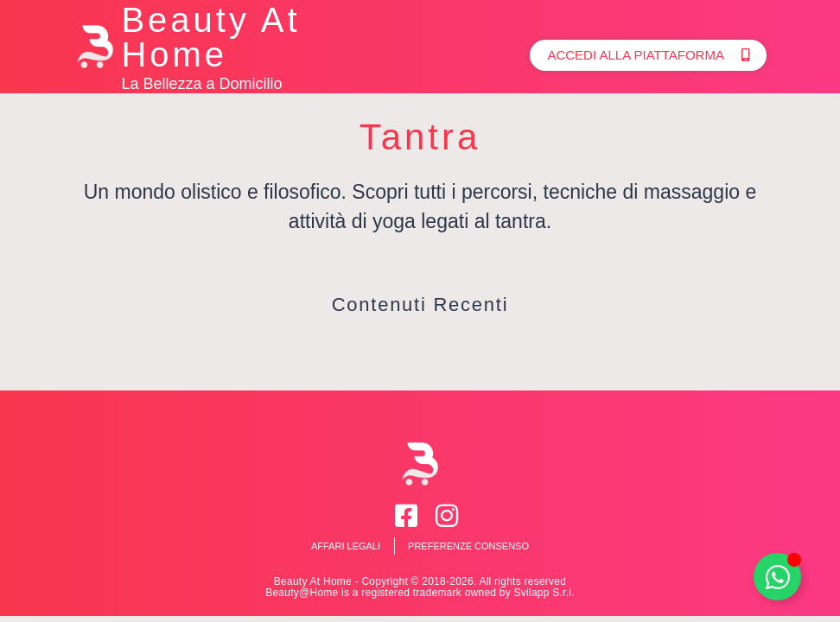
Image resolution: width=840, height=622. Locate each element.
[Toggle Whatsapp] (777, 577)
